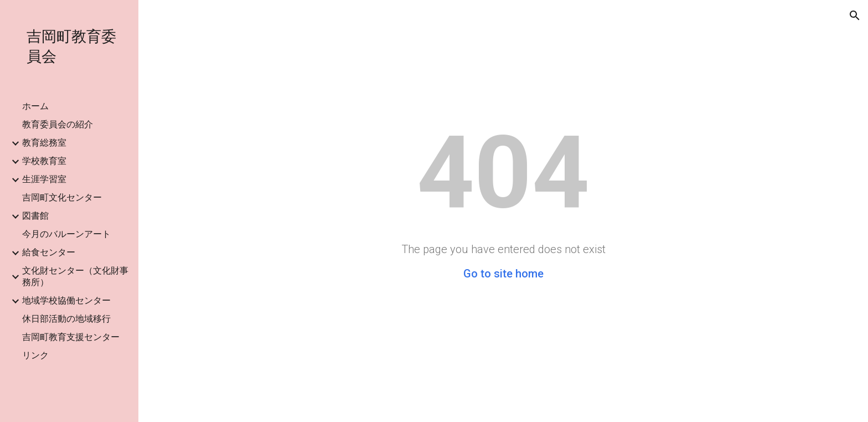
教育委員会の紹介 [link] (58, 124)
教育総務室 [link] (44, 143)
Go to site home (503, 274)
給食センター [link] (49, 252)
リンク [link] (35, 355)
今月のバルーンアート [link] (66, 234)
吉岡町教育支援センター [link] (71, 337)
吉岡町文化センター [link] (62, 197)
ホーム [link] (35, 106)
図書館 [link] (35, 216)
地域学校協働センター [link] (66, 300)
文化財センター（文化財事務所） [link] (75, 276)
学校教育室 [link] (44, 161)
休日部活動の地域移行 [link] (66, 319)
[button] (855, 16)
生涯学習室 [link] (44, 179)
